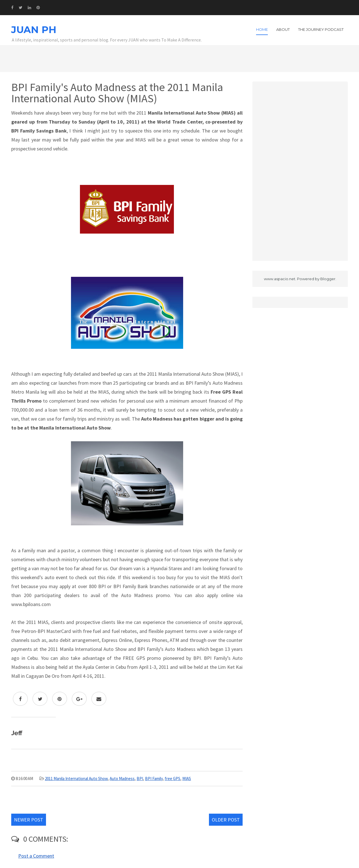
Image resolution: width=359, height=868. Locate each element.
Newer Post (29, 820)
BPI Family (154, 778)
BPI (140, 778)
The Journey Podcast (321, 29)
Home (262, 29)
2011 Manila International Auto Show (76, 778)
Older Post (226, 820)
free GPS (172, 778)
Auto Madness (122, 778)
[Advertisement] (300, 171)
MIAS (187, 778)
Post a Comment (36, 856)
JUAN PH (34, 30)
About (283, 29)
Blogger (328, 279)
